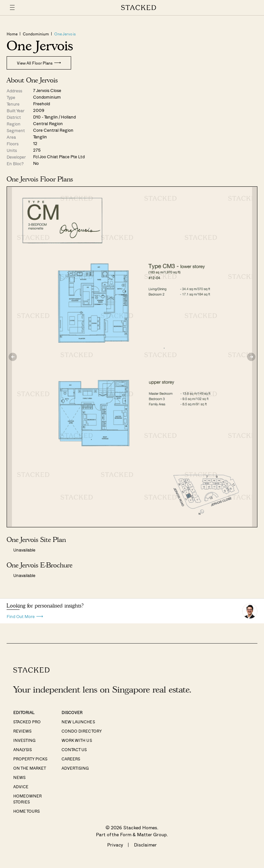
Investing (24, 740)
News (19, 777)
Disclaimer (145, 845)
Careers (71, 759)
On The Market (30, 768)
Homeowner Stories (27, 799)
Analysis (22, 749)
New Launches (78, 722)
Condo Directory (82, 731)
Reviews (22, 731)
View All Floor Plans (39, 63)
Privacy (115, 845)
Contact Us (74, 749)
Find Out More (25, 616)
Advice (21, 787)
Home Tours (26, 811)
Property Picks (30, 759)
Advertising (75, 768)
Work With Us (77, 740)
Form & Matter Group (143, 834)
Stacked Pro (27, 722)
